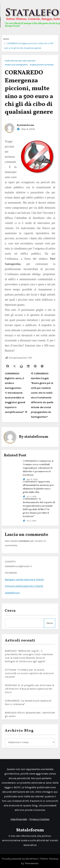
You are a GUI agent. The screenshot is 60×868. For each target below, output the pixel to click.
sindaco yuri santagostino (16, 65)
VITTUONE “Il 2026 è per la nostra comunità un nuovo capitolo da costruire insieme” (29, 673)
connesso (24, 541)
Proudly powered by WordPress (20, 859)
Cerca (10, 611)
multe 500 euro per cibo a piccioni (20, 61)
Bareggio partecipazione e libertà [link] (24, 579)
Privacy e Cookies (39, 819)
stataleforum (27, 125)
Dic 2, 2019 (31, 521)
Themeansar (31, 863)
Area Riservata (19, 819)
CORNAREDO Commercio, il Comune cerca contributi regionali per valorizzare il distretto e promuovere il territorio (38, 468)
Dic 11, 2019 (31, 497)
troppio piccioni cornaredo (42, 65)
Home (6, 39)
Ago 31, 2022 (32, 479)
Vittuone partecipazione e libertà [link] (24, 586)
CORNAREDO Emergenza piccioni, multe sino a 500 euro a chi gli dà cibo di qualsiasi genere (29, 93)
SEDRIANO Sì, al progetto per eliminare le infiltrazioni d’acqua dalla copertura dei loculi (29, 689)
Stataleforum (30, 830)
